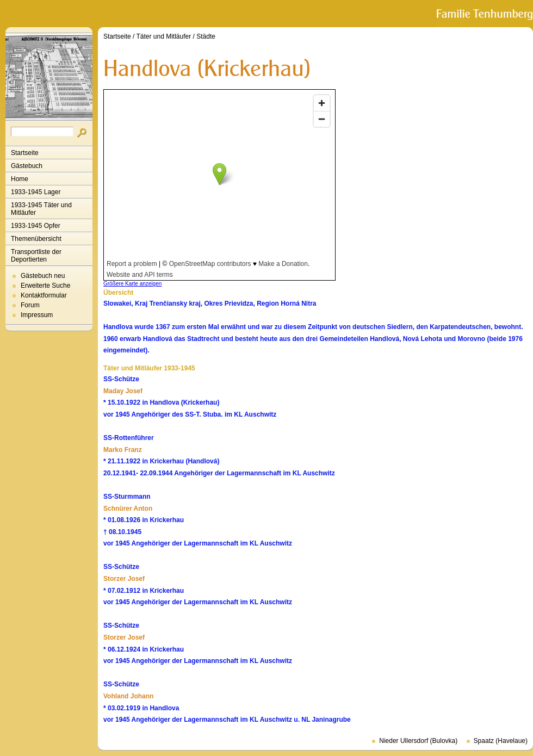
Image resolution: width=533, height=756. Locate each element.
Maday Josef (123, 391)
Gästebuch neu (43, 276)
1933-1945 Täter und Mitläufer (41, 209)
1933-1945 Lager (36, 192)
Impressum (37, 315)
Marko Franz (123, 450)
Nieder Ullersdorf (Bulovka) (418, 741)
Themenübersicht (36, 239)
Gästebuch (27, 166)
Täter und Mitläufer (164, 36)
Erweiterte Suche (45, 286)
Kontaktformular (44, 295)
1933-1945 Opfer (36, 226)
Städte (206, 36)
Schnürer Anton (128, 509)
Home (20, 179)
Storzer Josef (124, 579)
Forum (30, 305)
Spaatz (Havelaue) (501, 741)
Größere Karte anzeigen (132, 284)
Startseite (25, 153)
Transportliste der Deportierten (36, 256)
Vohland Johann (128, 696)
